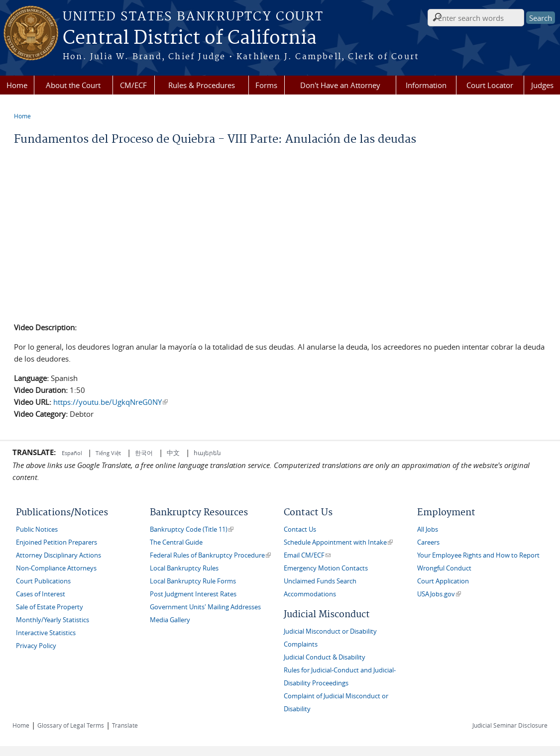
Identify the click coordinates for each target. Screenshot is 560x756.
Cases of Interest (41, 594)
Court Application (443, 581)
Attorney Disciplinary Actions (58, 555)
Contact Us (300, 529)
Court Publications (43, 581)
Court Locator (490, 85)
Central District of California (190, 38)
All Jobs (428, 529)
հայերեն (207, 453)
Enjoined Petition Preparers (56, 542)
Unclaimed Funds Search (320, 581)
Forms (266, 85)
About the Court (73, 85)
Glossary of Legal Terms (71, 725)
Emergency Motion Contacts (326, 568)
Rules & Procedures (202, 85)
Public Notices (37, 529)
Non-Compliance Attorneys (56, 568)
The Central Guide (176, 542)
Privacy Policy (36, 646)
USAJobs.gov (439, 594)
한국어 (144, 453)
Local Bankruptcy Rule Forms (193, 581)
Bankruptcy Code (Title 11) (192, 529)
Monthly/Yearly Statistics (53, 620)
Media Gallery (170, 620)
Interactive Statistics (46, 633)
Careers (428, 542)
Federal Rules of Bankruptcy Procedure (210, 555)
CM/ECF (133, 85)
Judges (542, 85)
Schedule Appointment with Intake (338, 542)
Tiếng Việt (108, 453)
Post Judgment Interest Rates (193, 594)
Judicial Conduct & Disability (325, 657)
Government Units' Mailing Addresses (205, 607)
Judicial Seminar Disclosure (510, 725)
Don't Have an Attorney (340, 85)
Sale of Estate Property (50, 607)
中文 (173, 453)
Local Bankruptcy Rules (184, 568)
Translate (125, 725)
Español (73, 453)
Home (17, 85)
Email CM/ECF (307, 555)
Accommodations (310, 594)
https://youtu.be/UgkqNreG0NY (111, 402)
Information (426, 85)
